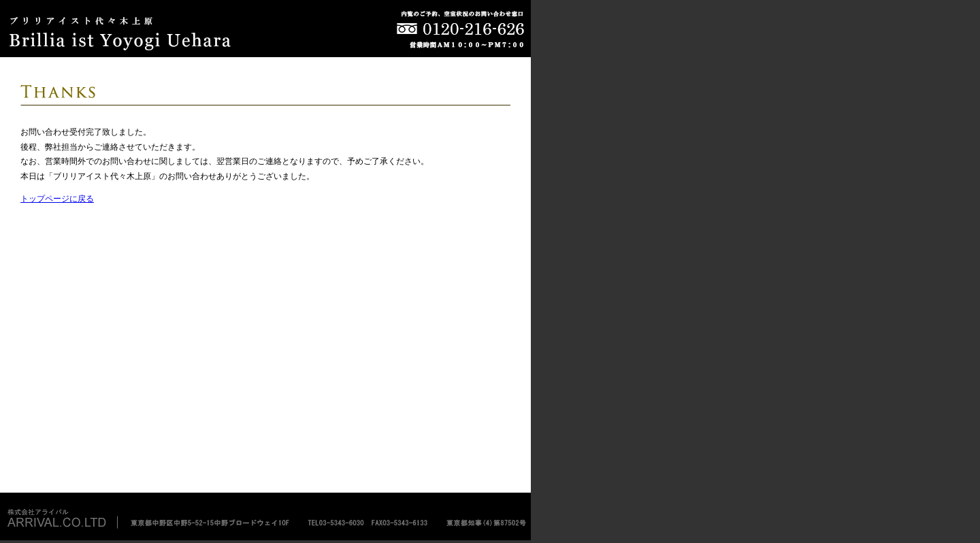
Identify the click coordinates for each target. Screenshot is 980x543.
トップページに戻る (57, 199)
